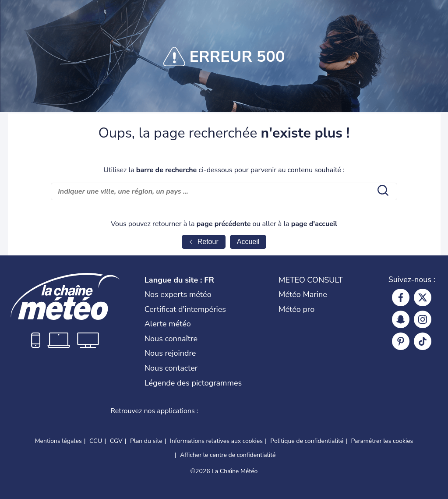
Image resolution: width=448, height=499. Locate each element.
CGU (96, 441)
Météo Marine (303, 294)
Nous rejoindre (170, 353)
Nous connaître (171, 339)
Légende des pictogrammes (193, 383)
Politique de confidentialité (307, 441)
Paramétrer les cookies (382, 441)
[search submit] (382, 191)
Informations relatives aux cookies (216, 441)
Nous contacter (171, 368)
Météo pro (296, 309)
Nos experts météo (178, 294)
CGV (116, 441)
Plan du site (146, 441)
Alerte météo (168, 324)
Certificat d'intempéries (185, 309)
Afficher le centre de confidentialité (228, 455)
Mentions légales (58, 441)
